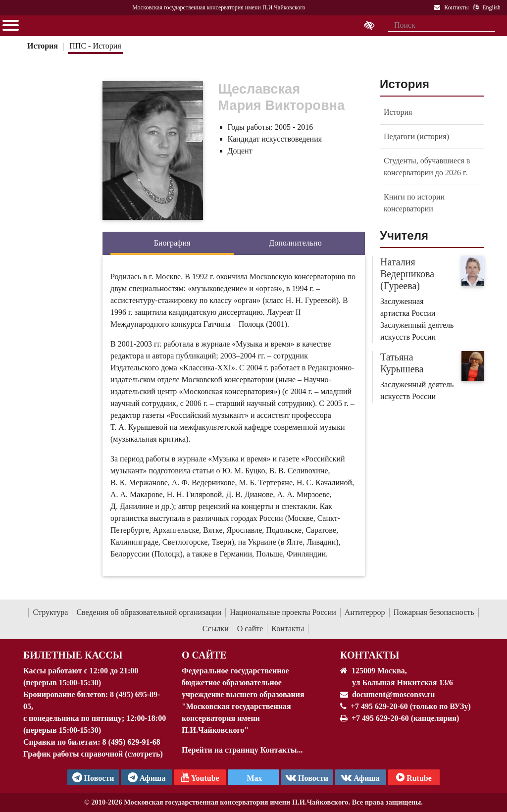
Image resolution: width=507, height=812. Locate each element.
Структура (50, 612)
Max (253, 778)
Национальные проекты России (283, 612)
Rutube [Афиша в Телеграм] (414, 777)
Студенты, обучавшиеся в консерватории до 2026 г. (427, 167)
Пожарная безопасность (434, 612)
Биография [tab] (172, 243)
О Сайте (204, 655)
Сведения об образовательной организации (149, 612)
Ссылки (216, 629)
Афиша (360, 777)
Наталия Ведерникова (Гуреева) (407, 274)
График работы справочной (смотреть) (93, 754)
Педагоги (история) (416, 136)
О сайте (250, 629)
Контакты (288, 629)
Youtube (200, 777)
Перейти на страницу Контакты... (242, 750)
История (43, 46)
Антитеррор (365, 612)
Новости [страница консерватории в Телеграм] (93, 777)
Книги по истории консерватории (414, 203)
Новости (307, 777)
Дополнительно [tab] (295, 243)
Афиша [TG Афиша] (147, 777)
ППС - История (95, 46)
